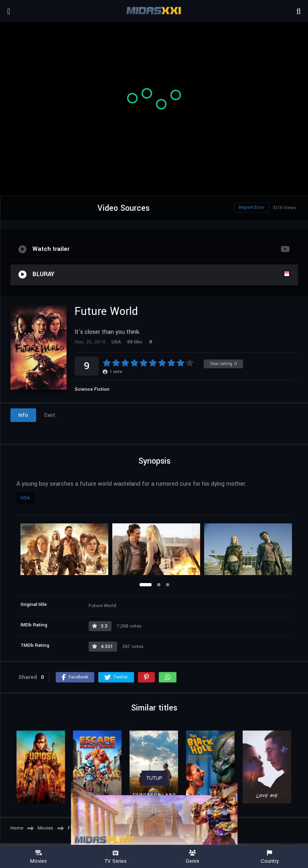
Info (23, 415)
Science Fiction (92, 389)
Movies (38, 857)
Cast (50, 415)
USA (25, 498)
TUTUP (154, 778)
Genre (192, 857)
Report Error (251, 207)
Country (269, 857)
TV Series (115, 857)
